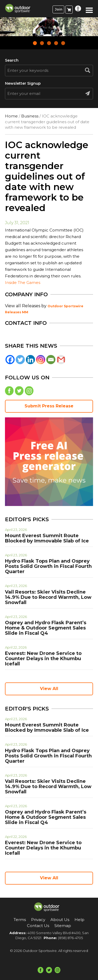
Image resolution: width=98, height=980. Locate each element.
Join (59, 9)
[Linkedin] (30, 360)
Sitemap (63, 926)
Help (79, 920)
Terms (20, 920)
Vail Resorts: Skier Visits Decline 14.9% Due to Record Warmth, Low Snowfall (48, 597)
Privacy (38, 920)
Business (30, 116)
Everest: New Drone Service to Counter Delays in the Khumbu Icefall (43, 659)
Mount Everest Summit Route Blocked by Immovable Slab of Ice (47, 538)
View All (49, 689)
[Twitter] (20, 360)
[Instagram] (41, 360)
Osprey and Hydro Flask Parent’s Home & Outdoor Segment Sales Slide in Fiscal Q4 (46, 628)
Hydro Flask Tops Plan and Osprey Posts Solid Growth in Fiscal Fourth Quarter (48, 566)
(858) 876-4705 (70, 938)
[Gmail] (61, 360)
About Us (60, 920)
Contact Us (38, 926)
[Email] (51, 360)
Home (11, 116)
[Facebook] (10, 360)
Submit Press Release (49, 406)
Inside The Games (23, 282)
